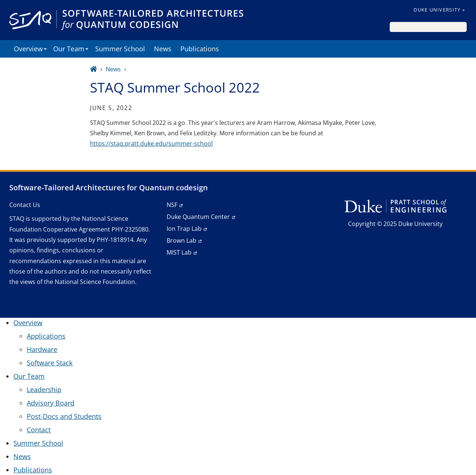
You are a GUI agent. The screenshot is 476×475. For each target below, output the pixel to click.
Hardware (42, 349)
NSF (172, 205)
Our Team (69, 49)
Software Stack (50, 363)
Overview (28, 49)
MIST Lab (179, 252)
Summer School (120, 49)
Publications (200, 49)
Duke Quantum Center (198, 217)
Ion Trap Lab (184, 229)
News (163, 49)
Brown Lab (181, 240)
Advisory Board (51, 403)
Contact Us (25, 205)
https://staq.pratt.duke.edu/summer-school (151, 143)
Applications (46, 336)
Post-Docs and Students (64, 416)
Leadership (44, 390)
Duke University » (439, 10)
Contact (39, 430)
